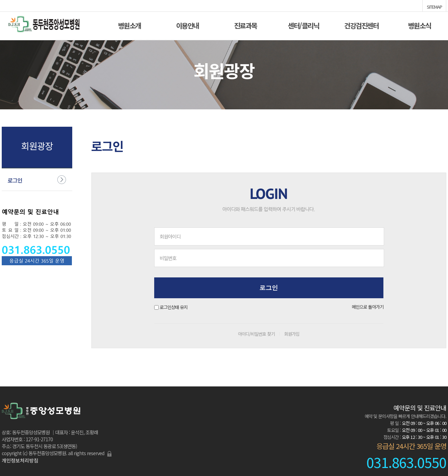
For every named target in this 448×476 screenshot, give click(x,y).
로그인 (15, 180)
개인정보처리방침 (20, 460)
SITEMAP (434, 6)
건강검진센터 (361, 25)
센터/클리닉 (303, 25)
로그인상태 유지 (174, 307)
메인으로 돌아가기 (368, 307)
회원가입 (292, 334)
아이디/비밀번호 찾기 (256, 334)
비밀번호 (168, 258)
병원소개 (130, 25)
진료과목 (246, 25)
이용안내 (188, 25)
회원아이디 (170, 236)
